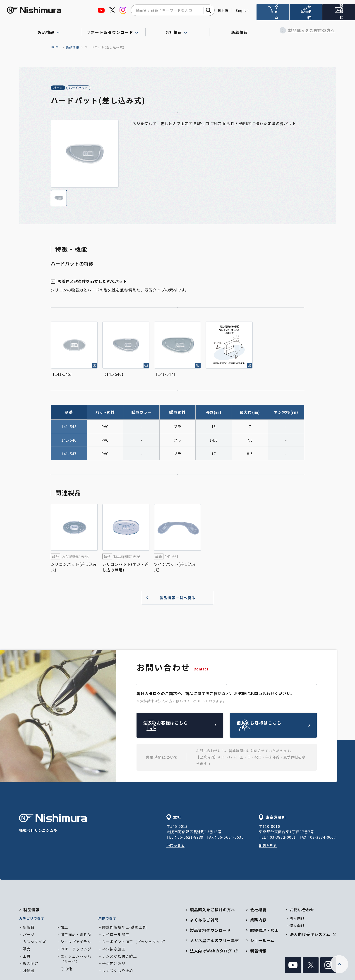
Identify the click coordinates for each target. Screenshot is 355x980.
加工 (64, 928)
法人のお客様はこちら (190, 726)
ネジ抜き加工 (114, 949)
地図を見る (176, 846)
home (56, 47)
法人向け (297, 919)
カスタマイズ (34, 942)
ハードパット (93, 88)
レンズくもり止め (118, 971)
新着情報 (241, 30)
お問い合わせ (302, 910)
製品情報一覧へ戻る (169, 598)
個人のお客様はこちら (284, 726)
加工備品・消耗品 (76, 935)
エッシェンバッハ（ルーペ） (76, 959)
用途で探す (107, 919)
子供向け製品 (114, 964)
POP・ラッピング (76, 949)
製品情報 (72, 47)
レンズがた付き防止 (119, 957)
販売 (27, 949)
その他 (66, 969)
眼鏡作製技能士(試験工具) (125, 928)
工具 (27, 957)
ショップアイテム (76, 942)
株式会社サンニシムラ (53, 824)
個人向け (297, 926)
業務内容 (258, 921)
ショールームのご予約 (306, 14)
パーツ (63, 88)
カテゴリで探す (32, 919)
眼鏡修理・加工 (264, 931)
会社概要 (258, 910)
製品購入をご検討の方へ (305, 30)
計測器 (29, 971)
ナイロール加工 (116, 935)
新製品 (29, 928)
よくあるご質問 (204, 921)
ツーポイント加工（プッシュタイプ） (135, 942)
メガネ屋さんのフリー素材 (214, 941)
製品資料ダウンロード (210, 931)
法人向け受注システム (273, 14)
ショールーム (262, 941)
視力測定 (31, 964)
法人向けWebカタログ (214, 951)
